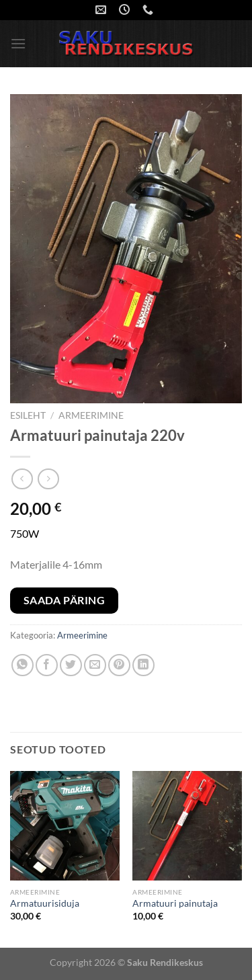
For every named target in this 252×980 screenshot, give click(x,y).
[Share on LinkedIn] (143, 665)
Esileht (28, 415)
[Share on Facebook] (47, 665)
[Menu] (18, 43)
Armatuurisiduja (45, 903)
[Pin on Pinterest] (119, 665)
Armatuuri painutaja (175, 903)
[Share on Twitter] (71, 665)
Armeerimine (91, 415)
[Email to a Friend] (95, 665)
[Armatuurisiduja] (65, 826)
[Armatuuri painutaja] (187, 826)
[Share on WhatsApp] (23, 665)
